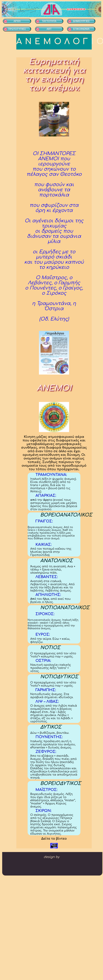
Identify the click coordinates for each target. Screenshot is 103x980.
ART (49, 29)
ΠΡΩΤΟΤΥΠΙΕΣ (17, 29)
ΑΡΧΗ (17, 21)
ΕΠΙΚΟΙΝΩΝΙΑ (81, 29)
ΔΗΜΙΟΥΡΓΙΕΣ (81, 21)
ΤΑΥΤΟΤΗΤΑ (49, 21)
